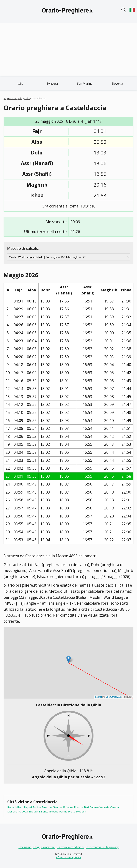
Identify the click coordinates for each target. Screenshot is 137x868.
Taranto (43, 811)
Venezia (104, 807)
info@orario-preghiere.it (69, 857)
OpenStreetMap (113, 697)
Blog (36, 847)
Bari (86, 807)
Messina (12, 811)
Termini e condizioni (70, 847)
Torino (37, 807)
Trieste (33, 811)
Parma (63, 811)
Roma (11, 807)
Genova (58, 807)
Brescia (54, 811)
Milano (19, 807)
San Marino (85, 84)
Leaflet (98, 697)
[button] (69, 659)
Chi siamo (25, 847)
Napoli (28, 807)
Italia (20, 84)
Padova (23, 811)
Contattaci (48, 847)
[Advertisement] (68, 50)
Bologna (68, 807)
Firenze (79, 807)
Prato (72, 811)
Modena (81, 811)
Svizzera (52, 84)
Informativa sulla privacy (102, 847)
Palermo (47, 807)
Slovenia (117, 84)
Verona (114, 807)
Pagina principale (13, 98)
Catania (94, 807)
